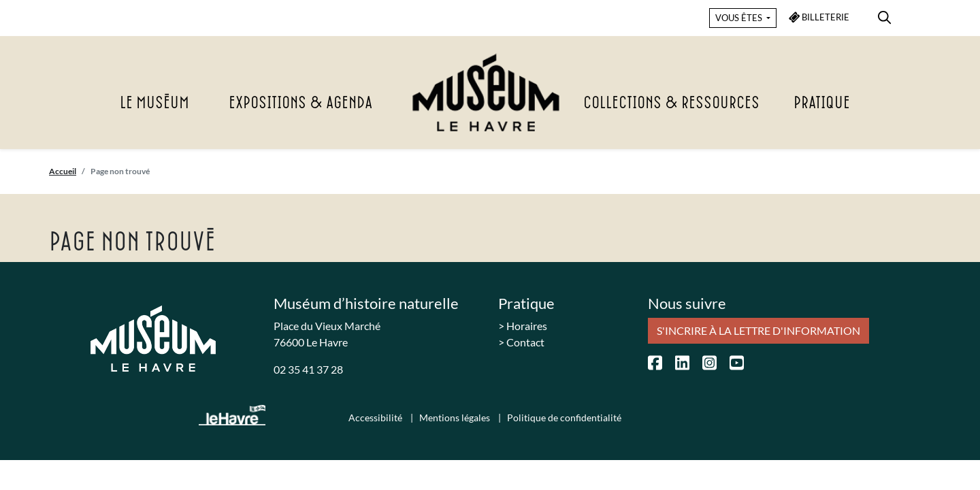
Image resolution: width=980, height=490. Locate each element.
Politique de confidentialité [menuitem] (564, 418)
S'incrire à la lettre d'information (758, 330)
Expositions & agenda (300, 103)
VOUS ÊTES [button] (740, 18)
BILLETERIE (819, 17)
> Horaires (523, 326)
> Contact (521, 342)
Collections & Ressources (671, 103)
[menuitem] (884, 15)
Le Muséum (154, 103)
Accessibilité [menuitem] (376, 418)
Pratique (822, 103)
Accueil (63, 171)
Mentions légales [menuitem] (456, 418)
